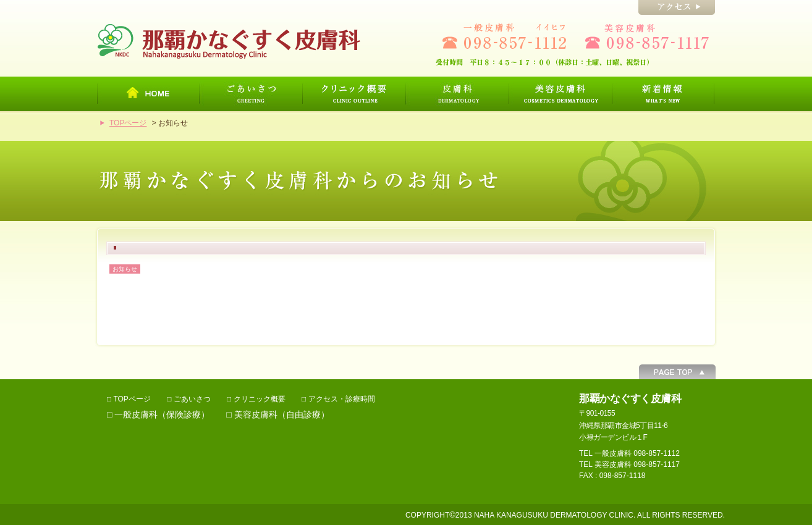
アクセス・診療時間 (342, 399)
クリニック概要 (260, 399)
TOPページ (128, 123)
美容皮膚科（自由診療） (282, 414)
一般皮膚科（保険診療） (162, 414)
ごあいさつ (192, 399)
